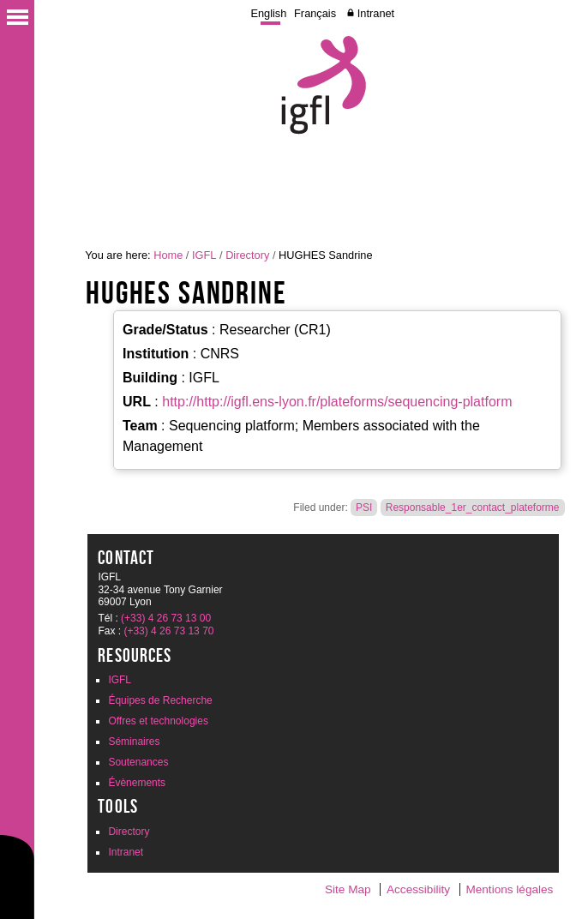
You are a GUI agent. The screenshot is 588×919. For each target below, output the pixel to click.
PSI (364, 508)
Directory (247, 255)
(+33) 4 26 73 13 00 (166, 618)
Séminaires (134, 742)
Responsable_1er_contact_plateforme (473, 508)
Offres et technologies (158, 721)
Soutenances (138, 762)
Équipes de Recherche (160, 700)
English (268, 13)
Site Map (348, 889)
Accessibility (418, 889)
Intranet (376, 13)
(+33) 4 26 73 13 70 (168, 631)
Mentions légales (509, 889)
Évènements (137, 783)
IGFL (204, 255)
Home (168, 255)
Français (315, 13)
